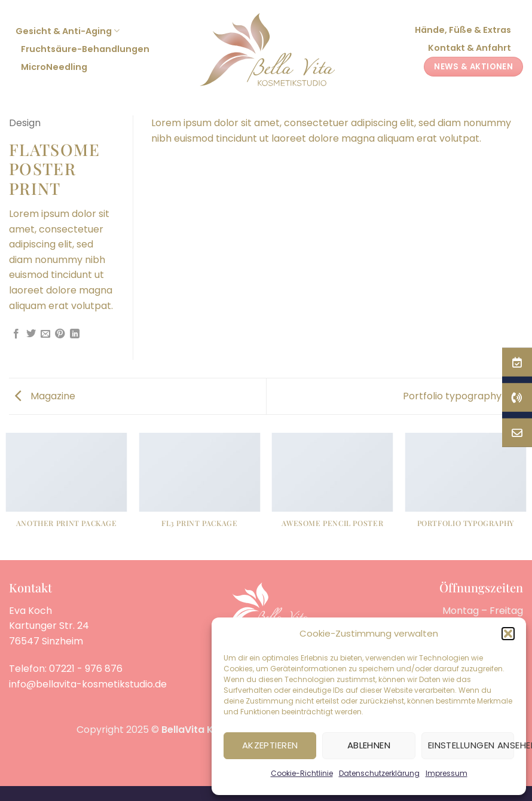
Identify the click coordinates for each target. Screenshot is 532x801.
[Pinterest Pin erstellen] (60, 334)
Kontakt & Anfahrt (470, 48)
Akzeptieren (270, 745)
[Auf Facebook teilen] (16, 334)
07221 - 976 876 (86, 669)
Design (25, 123)
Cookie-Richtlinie (302, 773)
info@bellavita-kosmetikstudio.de (88, 684)
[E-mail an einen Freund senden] (45, 334)
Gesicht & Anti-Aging (68, 31)
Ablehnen (369, 745)
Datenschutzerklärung (379, 773)
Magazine (45, 396)
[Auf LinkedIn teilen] (75, 334)
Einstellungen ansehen (471, 745)
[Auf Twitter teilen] (31, 334)
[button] (508, 634)
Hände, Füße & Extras (463, 30)
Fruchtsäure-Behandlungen (85, 49)
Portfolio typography (460, 396)
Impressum (447, 773)
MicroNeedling (54, 67)
